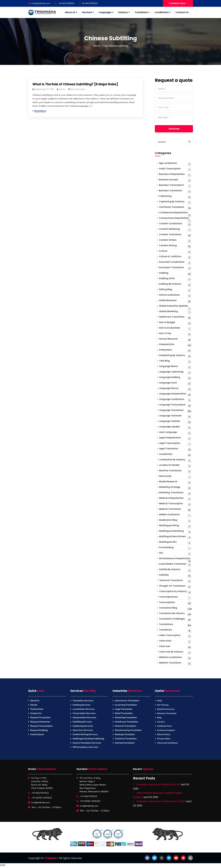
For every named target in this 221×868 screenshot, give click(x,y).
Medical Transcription (175, 504)
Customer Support (166, 730)
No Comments (78, 89)
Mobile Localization (175, 515)
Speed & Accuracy (166, 709)
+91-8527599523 (88, 3)
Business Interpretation (175, 175)
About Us (35, 701)
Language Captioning (175, 372)
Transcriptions (175, 603)
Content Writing (175, 246)
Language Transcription (175, 405)
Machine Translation (175, 471)
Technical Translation (175, 581)
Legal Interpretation (175, 438)
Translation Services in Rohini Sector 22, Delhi (161, 801)
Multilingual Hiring (175, 526)
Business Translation (175, 191)
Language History (175, 389)
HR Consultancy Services (85, 747)
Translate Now (178, 3)
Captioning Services (83, 726)
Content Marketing (175, 230)
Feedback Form (164, 726)
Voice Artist (175, 641)
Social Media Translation (175, 565)
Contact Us (36, 713)
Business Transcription (175, 186)
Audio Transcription (175, 169)
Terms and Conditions (168, 743)
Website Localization (175, 658)
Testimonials (37, 709)
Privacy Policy (164, 739)
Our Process (163, 705)
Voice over (175, 647)
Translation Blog (175, 608)
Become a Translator (167, 713)
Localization (175, 455)
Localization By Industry (175, 460)
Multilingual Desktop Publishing (88, 739)
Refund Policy (164, 734)
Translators (175, 630)
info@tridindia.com (39, 3)
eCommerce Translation (127, 701)
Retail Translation (124, 713)
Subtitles (175, 576)
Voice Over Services (83, 730)
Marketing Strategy (175, 488)
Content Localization (175, 224)
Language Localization (175, 400)
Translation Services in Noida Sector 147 (158, 784)
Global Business (175, 301)
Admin (62, 89)
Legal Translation (175, 449)
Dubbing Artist (175, 279)
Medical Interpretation (175, 499)
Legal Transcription (175, 444)
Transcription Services (84, 713)
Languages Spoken (175, 427)
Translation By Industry (175, 614)
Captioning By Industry (175, 202)
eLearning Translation (126, 705)
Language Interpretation (175, 394)
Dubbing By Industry (175, 285)
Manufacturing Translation (128, 730)
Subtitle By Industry (175, 570)
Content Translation (175, 235)
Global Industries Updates (175, 307)
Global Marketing (175, 312)
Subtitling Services (82, 722)
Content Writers (175, 241)
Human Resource (175, 339)
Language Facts (175, 383)
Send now (174, 129)
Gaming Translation (125, 743)
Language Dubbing (175, 378)
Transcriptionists (175, 598)
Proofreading (175, 548)
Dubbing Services (82, 705)
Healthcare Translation (175, 318)
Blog (159, 718)
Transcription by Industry (175, 592)
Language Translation (175, 411)
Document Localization (175, 263)
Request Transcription (42, 726)
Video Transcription (175, 636)
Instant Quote (37, 734)
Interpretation (175, 345)
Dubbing (175, 274)
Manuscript (175, 477)
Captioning (175, 197)
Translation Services (83, 701)
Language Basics (175, 367)
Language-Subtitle (175, 422)
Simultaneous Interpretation (175, 559)
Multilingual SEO (175, 543)
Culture (175, 252)
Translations (175, 625)
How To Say (175, 334)
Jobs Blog (175, 361)
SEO (175, 554)
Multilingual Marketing (175, 532)
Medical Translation (175, 510)
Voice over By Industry (175, 652)
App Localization (175, 164)
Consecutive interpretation (175, 219)
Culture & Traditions (175, 257)
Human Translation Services (87, 743)
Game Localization (175, 296)
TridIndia (50, 858)
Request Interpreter (40, 722)
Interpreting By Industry (175, 356)
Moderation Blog (175, 521)
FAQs (160, 701)
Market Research (175, 482)
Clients (34, 705)
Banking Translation (125, 734)
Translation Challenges (175, 619)
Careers (161, 722)
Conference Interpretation (175, 213)
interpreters (175, 350)
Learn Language (175, 433)
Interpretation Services (84, 718)
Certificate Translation (175, 208)
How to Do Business (175, 328)
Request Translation (40, 718)
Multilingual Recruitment (175, 537)
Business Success (175, 180)
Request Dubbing (39, 730)
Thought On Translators (175, 587)
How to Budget (175, 323)
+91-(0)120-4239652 (42, 798)
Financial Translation (125, 726)
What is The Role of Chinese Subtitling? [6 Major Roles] (75, 84)
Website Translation (175, 663)
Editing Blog (175, 290)
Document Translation (175, 268)
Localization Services (84, 709)
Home (97, 46)
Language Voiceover (175, 416)
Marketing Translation (175, 493)
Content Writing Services (85, 734)
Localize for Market (175, 466)
